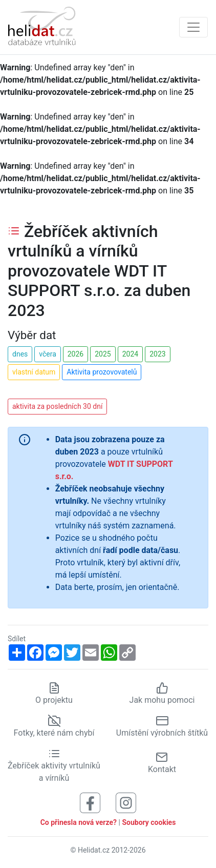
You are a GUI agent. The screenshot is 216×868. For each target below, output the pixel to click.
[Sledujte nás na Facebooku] (90, 802)
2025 (103, 354)
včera (48, 354)
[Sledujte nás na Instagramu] (126, 802)
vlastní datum (34, 372)
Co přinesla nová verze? (79, 822)
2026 (75, 354)
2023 (157, 354)
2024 (130, 354)
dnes (20, 354)
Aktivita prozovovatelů (102, 372)
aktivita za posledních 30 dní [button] (57, 406)
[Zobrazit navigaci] (193, 27)
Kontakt (162, 763)
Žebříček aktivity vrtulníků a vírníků (54, 765)
